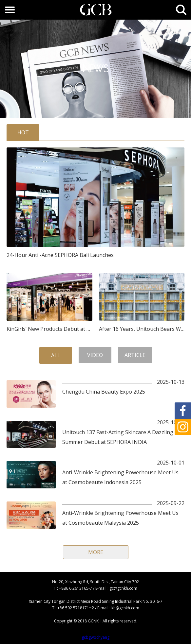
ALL (56, 355)
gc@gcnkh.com (123, 588)
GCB (96, 10)
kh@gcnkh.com (125, 608)
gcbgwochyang (95, 637)
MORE (96, 552)
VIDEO (95, 355)
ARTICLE (135, 355)
